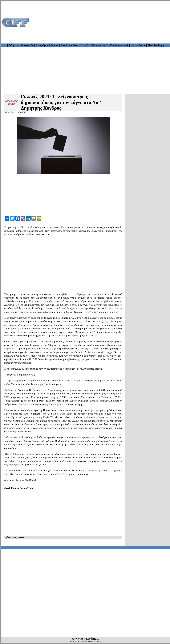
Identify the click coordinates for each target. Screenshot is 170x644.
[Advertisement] (100, 22)
